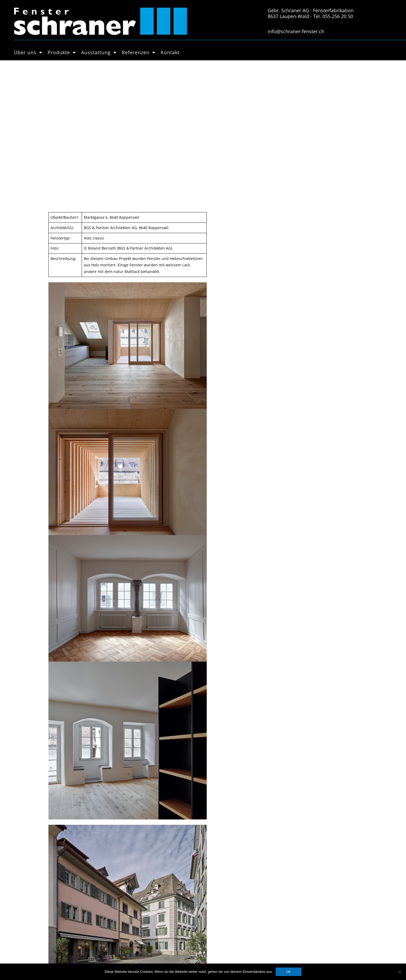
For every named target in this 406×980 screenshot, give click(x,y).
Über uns (28, 52)
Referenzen (139, 52)
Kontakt (170, 52)
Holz (64, 913)
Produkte (62, 52)
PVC (64, 926)
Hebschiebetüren (76, 933)
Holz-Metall (71, 920)
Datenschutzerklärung (153, 907)
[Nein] (399, 972)
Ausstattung (99, 52)
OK (289, 972)
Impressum (144, 913)
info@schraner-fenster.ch (296, 31)
